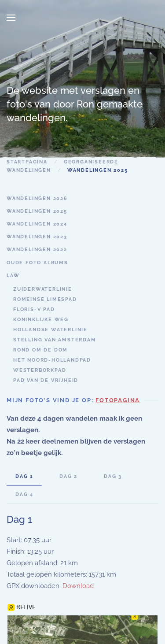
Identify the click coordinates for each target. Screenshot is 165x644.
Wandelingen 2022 (37, 250)
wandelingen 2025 (37, 211)
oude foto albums (37, 263)
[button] (11, 18)
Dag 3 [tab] (113, 476)
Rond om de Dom (40, 350)
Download (78, 586)
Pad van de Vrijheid (46, 380)
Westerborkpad (40, 370)
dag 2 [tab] (68, 476)
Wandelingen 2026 (37, 198)
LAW (13, 276)
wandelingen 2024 (37, 224)
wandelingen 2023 (37, 237)
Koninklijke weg (41, 320)
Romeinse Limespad (45, 299)
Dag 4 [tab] (24, 494)
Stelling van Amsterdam (55, 340)
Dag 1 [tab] (24, 476)
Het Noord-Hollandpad (52, 360)
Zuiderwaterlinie (43, 289)
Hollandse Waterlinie (50, 330)
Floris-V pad (34, 309)
